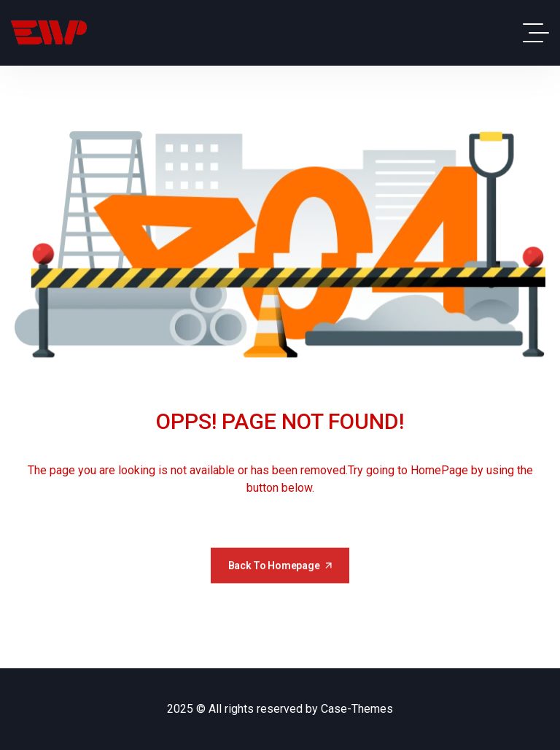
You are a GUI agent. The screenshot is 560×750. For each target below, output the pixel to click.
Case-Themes (357, 709)
